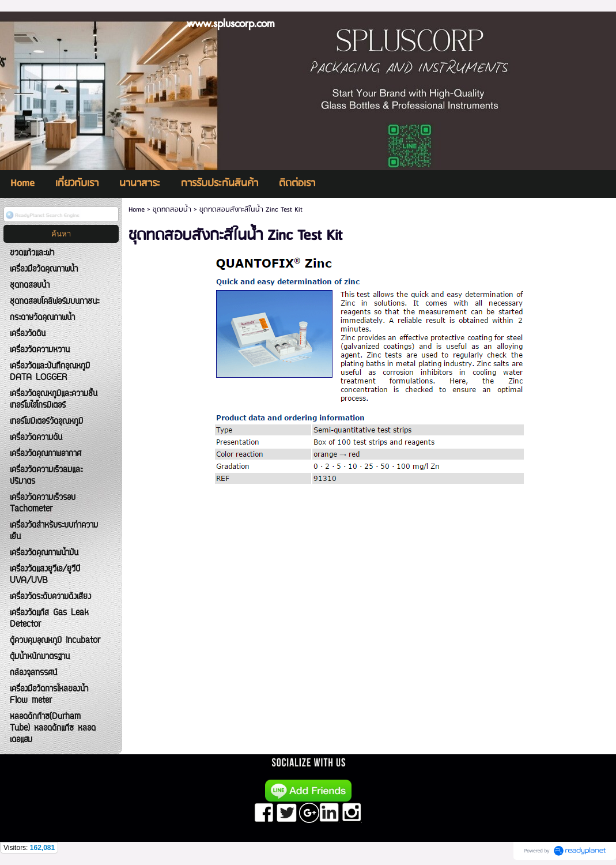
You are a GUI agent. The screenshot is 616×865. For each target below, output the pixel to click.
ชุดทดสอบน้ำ (172, 210)
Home (137, 210)
